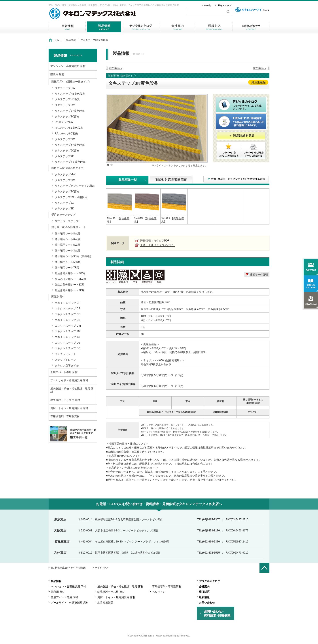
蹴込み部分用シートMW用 (70, 279)
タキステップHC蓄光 (67, 99)
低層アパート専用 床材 (64, 372)
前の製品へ (116, 68)
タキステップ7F (64, 156)
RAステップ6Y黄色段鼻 (69, 128)
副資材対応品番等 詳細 (171, 180)
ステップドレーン (65, 360)
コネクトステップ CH (68, 303)
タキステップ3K (64, 209)
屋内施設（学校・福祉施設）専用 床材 (72, 390)
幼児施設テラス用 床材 (111, 592)
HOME (57, 40)
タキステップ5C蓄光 (67, 151)
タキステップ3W (65, 180)
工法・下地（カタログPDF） (157, 245)
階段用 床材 (57, 74)
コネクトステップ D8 (67, 343)
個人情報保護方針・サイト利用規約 (68, 568)
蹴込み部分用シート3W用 (70, 273)
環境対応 (214, 27)
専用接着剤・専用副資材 (65, 416)
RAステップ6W (64, 122)
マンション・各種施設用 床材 (68, 66)
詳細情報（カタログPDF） (156, 241)
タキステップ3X (64, 203)
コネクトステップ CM (68, 326)
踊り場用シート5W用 (67, 245)
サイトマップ (102, 568)
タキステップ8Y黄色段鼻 (70, 111)
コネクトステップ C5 (67, 320)
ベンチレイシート (65, 354)
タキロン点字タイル (67, 366)
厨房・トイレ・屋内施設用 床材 (69, 408)
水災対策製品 (105, 603)
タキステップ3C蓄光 (67, 192)
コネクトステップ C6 (67, 314)
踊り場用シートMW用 (68, 262)
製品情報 (104, 27)
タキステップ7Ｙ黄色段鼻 (70, 162)
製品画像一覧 (128, 180)
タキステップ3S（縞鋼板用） (72, 197)
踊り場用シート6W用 (67, 239)
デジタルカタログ (141, 27)
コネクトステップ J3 (67, 337)
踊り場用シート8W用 (67, 234)
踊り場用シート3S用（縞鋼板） (74, 256)
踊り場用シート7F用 (67, 268)
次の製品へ (260, 68)
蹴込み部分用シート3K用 (70, 290)
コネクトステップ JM (67, 331)
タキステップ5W (65, 139)
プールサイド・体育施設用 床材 (70, 603)
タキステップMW (65, 174)
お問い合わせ (251, 27)
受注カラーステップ (67, 221)
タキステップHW (65, 88)
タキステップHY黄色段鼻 (70, 94)
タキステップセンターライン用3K (75, 186)
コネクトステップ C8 (67, 309)
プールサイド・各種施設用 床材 (69, 380)
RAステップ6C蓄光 (66, 134)
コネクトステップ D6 (67, 348)
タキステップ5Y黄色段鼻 (70, 145)
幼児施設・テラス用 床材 (65, 400)
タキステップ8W (65, 105)
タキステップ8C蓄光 (67, 117)
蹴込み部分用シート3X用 (70, 285)
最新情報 (67, 27)
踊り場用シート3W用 (67, 251)
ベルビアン (159, 592)
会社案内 (177, 27)
